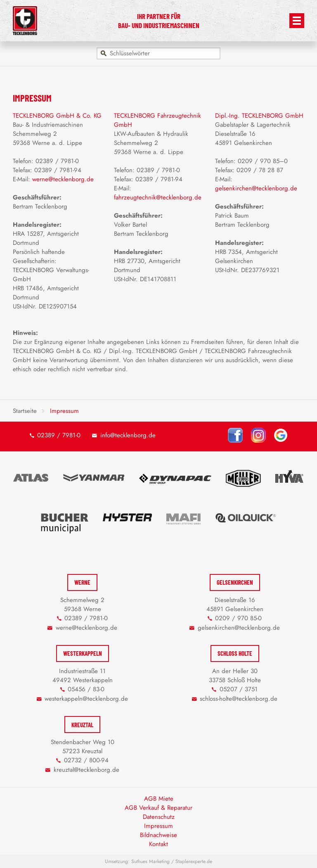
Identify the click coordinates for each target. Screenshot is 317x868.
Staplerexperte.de (194, 861)
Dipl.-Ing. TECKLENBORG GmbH (259, 116)
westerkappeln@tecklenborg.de (86, 699)
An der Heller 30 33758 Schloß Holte (235, 676)
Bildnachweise (158, 835)
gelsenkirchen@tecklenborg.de (256, 188)
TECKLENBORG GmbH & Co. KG (57, 116)
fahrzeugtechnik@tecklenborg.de (158, 197)
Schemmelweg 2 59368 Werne (82, 605)
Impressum (158, 826)
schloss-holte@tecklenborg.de (239, 699)
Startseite (25, 411)
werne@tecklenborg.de (63, 179)
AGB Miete (159, 799)
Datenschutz (159, 817)
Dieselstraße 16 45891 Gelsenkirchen (235, 605)
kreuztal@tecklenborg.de (86, 770)
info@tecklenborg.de (128, 435)
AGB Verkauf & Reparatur (158, 808)
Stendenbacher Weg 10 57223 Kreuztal (83, 747)
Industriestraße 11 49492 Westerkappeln (83, 676)
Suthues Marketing (150, 861)
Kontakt (158, 844)
